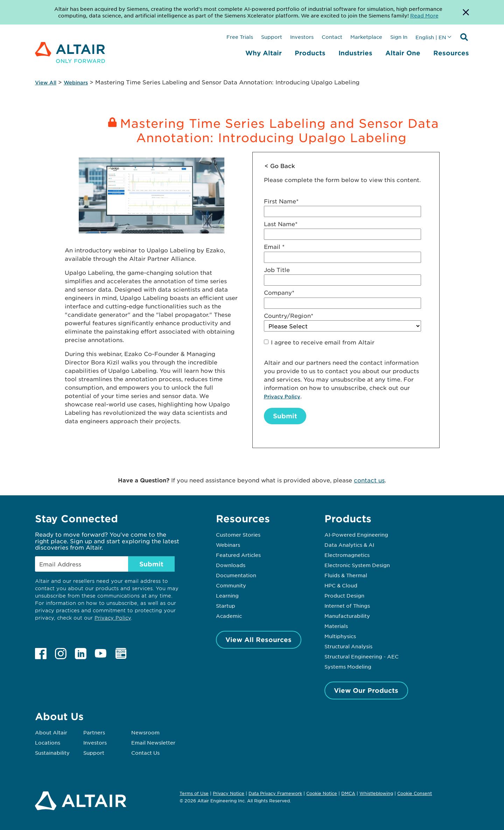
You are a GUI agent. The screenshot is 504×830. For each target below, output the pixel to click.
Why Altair (264, 53)
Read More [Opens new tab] (424, 15)
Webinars (76, 82)
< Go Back (280, 166)
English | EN (431, 37)
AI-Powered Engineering (356, 535)
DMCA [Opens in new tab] (348, 793)
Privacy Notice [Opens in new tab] (229, 793)
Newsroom (145, 732)
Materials (336, 626)
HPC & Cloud (341, 585)
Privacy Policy (282, 396)
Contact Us (145, 753)
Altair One (403, 53)
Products (310, 53)
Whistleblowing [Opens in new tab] (376, 793)
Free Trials (240, 37)
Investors (302, 37)
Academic (229, 616)
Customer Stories (238, 535)
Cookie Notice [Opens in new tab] (322, 793)
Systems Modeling (348, 667)
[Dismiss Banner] (466, 12)
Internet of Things (347, 606)
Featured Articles (238, 555)
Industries (355, 53)
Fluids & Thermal (346, 575)
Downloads (231, 565)
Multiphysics (340, 636)
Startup (226, 606)
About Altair (51, 732)
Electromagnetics (347, 555)
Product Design (344, 595)
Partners (94, 732)
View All (46, 82)
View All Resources (258, 640)
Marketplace (366, 37)
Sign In (399, 37)
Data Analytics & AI (349, 545)
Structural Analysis (348, 646)
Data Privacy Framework (275, 793)
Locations (48, 742)
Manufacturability (347, 616)
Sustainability (52, 753)
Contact (332, 37)
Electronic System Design (357, 565)
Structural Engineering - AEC (362, 656)
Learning (227, 595)
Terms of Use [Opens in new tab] (194, 793)
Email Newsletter (153, 742)
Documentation (236, 575)
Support (272, 37)
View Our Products (366, 690)
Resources (451, 53)
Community (231, 585)
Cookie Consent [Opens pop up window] (415, 794)
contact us (369, 480)
